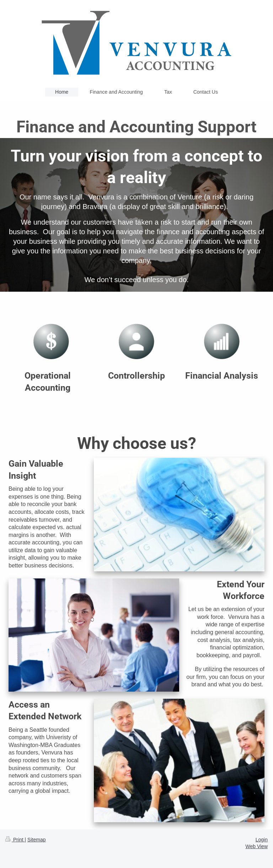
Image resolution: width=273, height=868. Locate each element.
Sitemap (36, 840)
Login (262, 840)
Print (15, 840)
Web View (256, 846)
